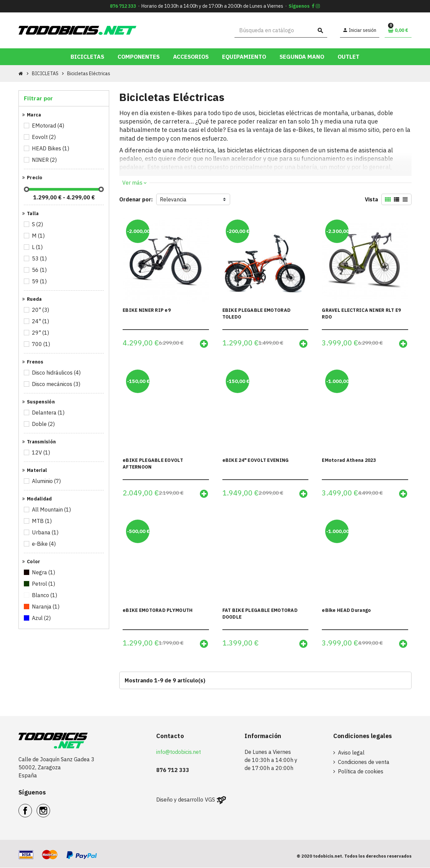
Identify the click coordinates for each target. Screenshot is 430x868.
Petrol (44, 584)
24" (41, 321)
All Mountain (52, 510)
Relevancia (173, 199)
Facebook (32, 807)
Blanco (45, 595)
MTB (42, 521)
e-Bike (44, 544)
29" (41, 333)
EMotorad (49, 126)
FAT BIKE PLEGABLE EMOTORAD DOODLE (260, 614)
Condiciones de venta (364, 762)
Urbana (46, 532)
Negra (44, 572)
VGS (210, 800)
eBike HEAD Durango (346, 611)
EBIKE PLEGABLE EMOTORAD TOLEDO (256, 314)
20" (41, 310)
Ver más (134, 183)
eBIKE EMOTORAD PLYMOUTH (158, 611)
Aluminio (47, 481)
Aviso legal (351, 753)
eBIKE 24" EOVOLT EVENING (256, 460)
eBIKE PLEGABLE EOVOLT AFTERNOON (153, 464)
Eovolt (44, 137)
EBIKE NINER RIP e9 (147, 310)
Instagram (50, 807)
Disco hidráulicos (57, 373)
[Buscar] (281, 30)
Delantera (49, 413)
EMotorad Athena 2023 (349, 460)
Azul (42, 618)
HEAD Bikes (51, 148)
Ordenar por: (136, 199)
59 (40, 281)
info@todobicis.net (179, 752)
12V (41, 452)
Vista (371, 199)
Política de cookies (361, 772)
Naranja (46, 607)
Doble (44, 424)
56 (40, 270)
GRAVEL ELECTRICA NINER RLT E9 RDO (361, 314)
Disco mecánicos (57, 384)
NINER (45, 160)
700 (41, 344)
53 (40, 258)
